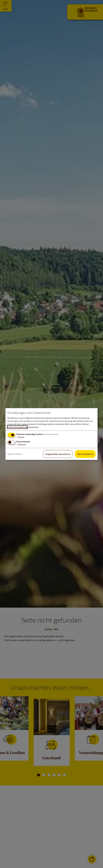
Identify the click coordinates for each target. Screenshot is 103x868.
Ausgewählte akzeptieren (58, 454)
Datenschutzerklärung (17, 427)
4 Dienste (21, 444)
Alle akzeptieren (85, 454)
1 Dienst (20, 437)
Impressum (34, 427)
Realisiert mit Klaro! (15, 454)
